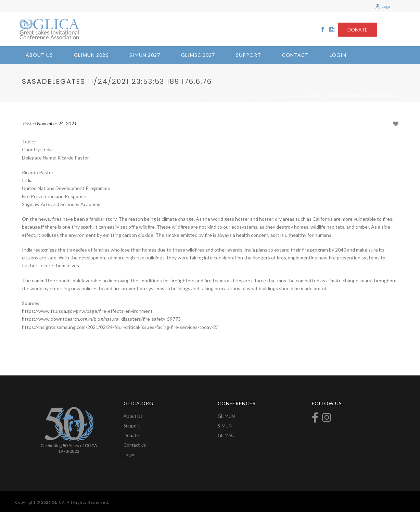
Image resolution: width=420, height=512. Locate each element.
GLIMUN (226, 416)
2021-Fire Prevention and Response (244, 96)
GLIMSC (226, 435)
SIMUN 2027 (145, 55)
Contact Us (135, 445)
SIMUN (225, 426)
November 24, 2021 (57, 123)
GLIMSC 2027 (198, 55)
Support (249, 55)
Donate (131, 435)
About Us (39, 55)
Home (193, 96)
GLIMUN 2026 (91, 55)
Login (383, 6)
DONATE (358, 30)
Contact (295, 55)
